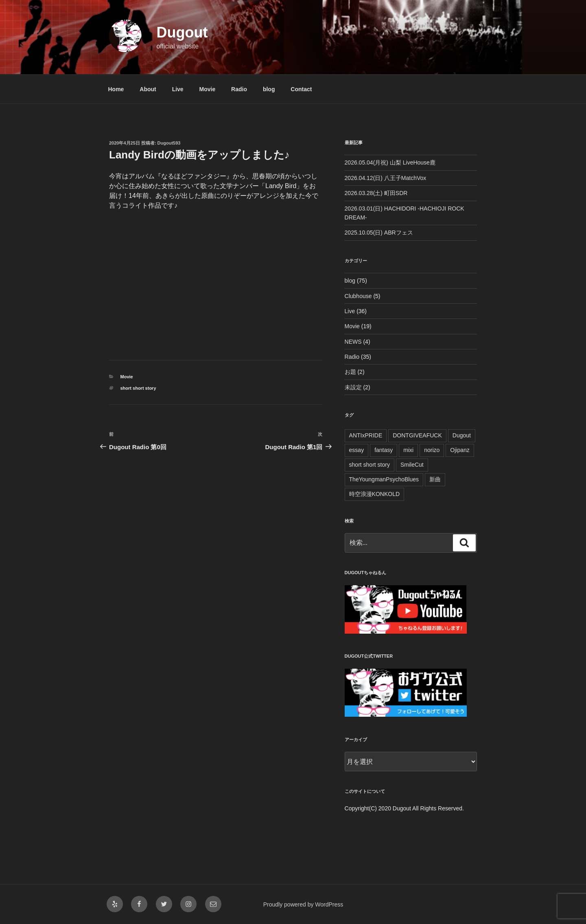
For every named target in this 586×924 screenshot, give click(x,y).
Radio (239, 89)
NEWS (353, 342)
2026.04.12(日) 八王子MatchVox (386, 178)
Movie (208, 89)
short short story (138, 388)
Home (116, 89)
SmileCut (412, 465)
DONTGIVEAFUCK (417, 435)
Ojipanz (460, 450)
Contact (301, 89)
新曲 (435, 479)
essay (357, 450)
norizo (432, 450)
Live (178, 89)
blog (269, 89)
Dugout (182, 32)
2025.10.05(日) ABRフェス (379, 233)
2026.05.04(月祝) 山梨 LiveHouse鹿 (390, 162)
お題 (350, 372)
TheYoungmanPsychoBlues (384, 479)
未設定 (353, 387)
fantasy (384, 450)
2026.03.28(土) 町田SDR (376, 193)
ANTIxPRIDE (366, 435)
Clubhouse (358, 296)
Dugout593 (169, 143)
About (148, 89)
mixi (408, 450)
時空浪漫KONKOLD (374, 494)
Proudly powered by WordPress (303, 904)
